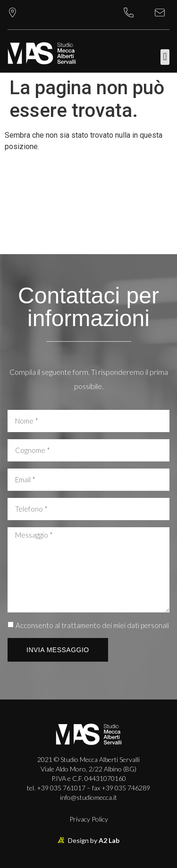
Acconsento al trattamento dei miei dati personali (92, 625)
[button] (165, 57)
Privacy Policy (89, 819)
